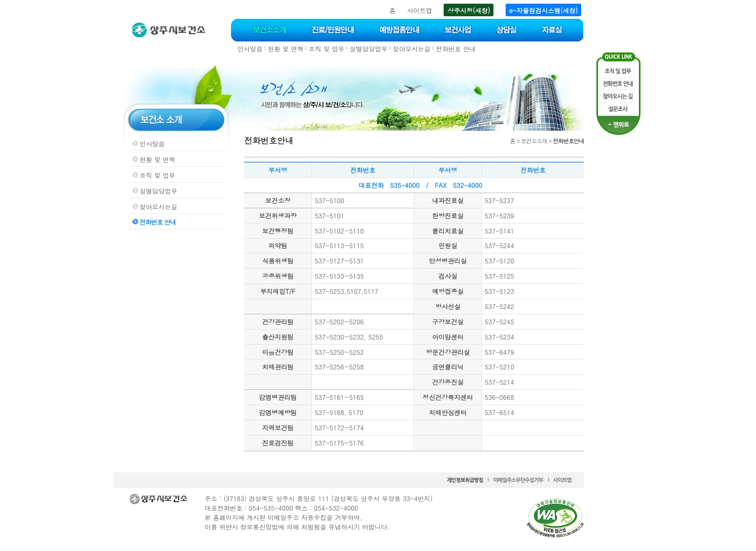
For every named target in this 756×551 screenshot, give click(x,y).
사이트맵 (419, 10)
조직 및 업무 (327, 49)
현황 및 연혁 (286, 49)
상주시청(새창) (469, 10)
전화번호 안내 (456, 49)
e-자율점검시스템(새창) (544, 10)
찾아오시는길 (412, 49)
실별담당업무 (369, 49)
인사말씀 (250, 49)
